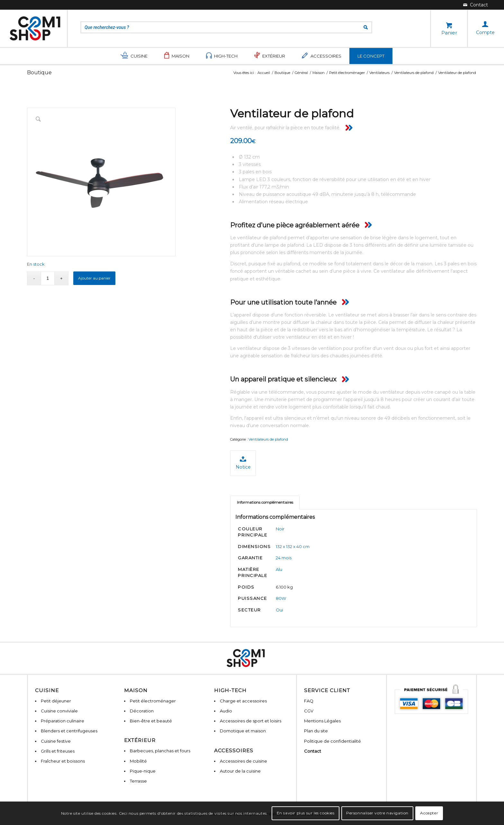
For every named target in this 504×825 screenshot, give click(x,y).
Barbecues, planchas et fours (160, 751)
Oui (279, 610)
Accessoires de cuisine (243, 761)
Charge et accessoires (243, 701)
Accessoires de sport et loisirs (251, 721)
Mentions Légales (322, 721)
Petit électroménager (153, 701)
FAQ (309, 701)
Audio (226, 711)
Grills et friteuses (58, 751)
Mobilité (138, 761)
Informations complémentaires (265, 502)
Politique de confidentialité (333, 741)
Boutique (39, 73)
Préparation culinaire (63, 721)
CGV (309, 711)
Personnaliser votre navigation (377, 813)
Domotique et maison (243, 731)
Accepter (429, 813)
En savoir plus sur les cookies (306, 813)
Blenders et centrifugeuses (69, 731)
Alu (279, 569)
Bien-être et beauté (151, 721)
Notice (243, 463)
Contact (313, 751)
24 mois (284, 558)
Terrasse (138, 781)
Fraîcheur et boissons (63, 761)
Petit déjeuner (56, 701)
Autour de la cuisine (240, 771)
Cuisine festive (56, 741)
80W (281, 598)
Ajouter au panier (94, 278)
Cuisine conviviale (59, 711)
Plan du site (316, 731)
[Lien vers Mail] (476, 5)
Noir (280, 529)
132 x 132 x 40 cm (293, 546)
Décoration (142, 711)
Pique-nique (143, 771)
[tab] (265, 503)
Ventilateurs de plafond (268, 439)
